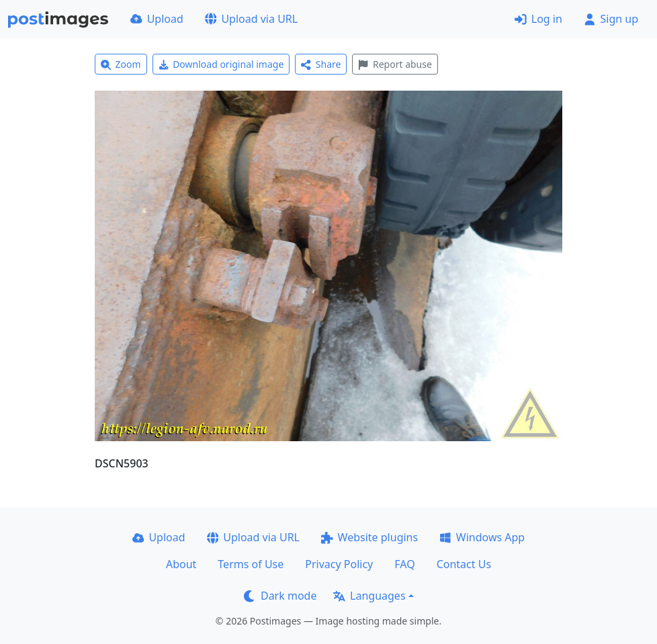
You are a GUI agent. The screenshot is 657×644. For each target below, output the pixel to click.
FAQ (404, 564)
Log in (538, 19)
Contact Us (464, 564)
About (181, 564)
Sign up (611, 19)
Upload (157, 19)
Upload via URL (251, 19)
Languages (369, 596)
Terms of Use (251, 564)
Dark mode (280, 596)
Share (321, 64)
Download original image (221, 64)
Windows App (482, 537)
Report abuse (395, 64)
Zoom (121, 64)
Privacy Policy (339, 564)
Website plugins (369, 537)
